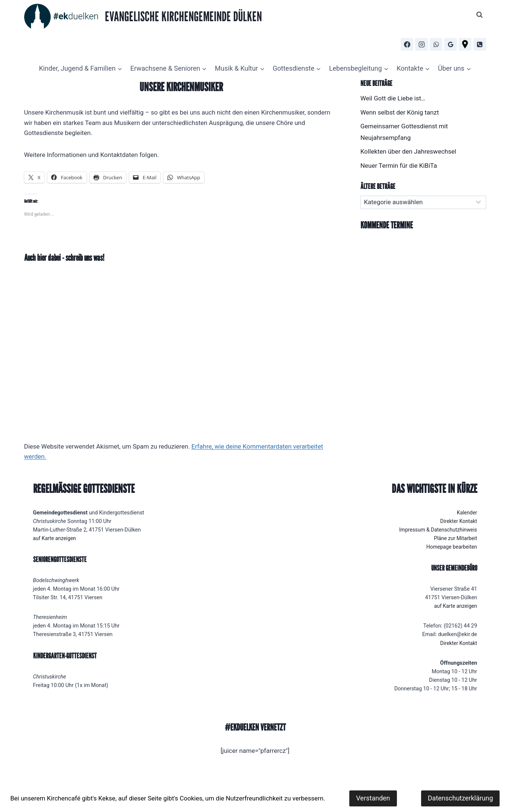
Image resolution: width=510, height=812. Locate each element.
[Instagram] (421, 44)
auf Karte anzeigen (55, 538)
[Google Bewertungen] (450, 44)
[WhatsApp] (436, 44)
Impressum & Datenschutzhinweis (437, 530)
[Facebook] (407, 44)
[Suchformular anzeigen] (479, 15)
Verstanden (373, 798)
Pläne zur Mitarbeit (455, 538)
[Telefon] (480, 44)
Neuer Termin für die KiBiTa (399, 166)
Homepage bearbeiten (451, 547)
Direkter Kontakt (458, 521)
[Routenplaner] (465, 44)
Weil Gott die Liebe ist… (393, 98)
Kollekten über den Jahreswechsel (408, 151)
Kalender (467, 513)
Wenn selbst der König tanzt (400, 112)
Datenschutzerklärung (460, 798)
